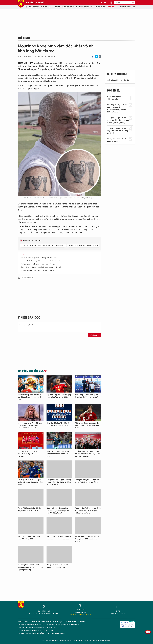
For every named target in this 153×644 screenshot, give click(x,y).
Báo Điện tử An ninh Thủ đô (21, 4)
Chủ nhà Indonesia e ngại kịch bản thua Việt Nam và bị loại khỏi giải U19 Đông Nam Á (59, 511)
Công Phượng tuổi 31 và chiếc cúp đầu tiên (116, 98)
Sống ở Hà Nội (121, 7)
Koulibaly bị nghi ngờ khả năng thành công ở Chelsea (38, 264)
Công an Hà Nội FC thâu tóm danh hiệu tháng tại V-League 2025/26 (29, 454)
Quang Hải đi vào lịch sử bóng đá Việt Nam (116, 140)
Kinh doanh (131, 7)
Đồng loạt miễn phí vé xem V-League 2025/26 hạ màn (58, 566)
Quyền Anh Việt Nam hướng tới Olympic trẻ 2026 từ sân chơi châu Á (87, 539)
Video (72, 7)
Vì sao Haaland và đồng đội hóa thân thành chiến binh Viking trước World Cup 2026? (30, 425)
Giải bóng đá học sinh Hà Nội (118, 80)
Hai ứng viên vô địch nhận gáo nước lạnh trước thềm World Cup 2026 (30, 482)
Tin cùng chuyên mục (31, 371)
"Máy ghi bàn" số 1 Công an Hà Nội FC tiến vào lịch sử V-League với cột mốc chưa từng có (88, 511)
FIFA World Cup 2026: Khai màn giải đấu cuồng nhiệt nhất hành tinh (30, 397)
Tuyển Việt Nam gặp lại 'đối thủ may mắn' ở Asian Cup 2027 (30, 509)
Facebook (93, 56)
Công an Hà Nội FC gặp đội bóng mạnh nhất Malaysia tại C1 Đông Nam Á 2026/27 (59, 482)
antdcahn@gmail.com (118, 613)
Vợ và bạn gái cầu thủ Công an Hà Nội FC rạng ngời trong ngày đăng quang (118, 120)
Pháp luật (65, 7)
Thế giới (57, 7)
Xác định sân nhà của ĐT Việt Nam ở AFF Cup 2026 (29, 538)
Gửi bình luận (94, 335)
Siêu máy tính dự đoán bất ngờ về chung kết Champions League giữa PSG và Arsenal (117, 108)
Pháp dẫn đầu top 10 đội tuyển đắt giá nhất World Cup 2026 (58, 424)
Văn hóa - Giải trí (100, 7)
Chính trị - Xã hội (47, 7)
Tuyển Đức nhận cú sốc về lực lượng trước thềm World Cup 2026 (58, 454)
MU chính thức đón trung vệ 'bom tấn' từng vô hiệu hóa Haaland (42, 261)
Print (100, 56)
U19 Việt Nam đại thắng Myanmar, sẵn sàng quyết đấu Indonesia (59, 538)
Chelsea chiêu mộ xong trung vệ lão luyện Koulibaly (37, 270)
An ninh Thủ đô (35, 3)
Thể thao (111, 7)
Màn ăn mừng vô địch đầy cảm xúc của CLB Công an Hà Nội (118, 131)
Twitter (96, 56)
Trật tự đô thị (34, 7)
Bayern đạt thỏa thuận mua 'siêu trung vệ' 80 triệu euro (39, 258)
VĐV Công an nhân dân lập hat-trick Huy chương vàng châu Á (87, 396)
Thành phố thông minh (84, 7)
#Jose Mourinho (28, 278)
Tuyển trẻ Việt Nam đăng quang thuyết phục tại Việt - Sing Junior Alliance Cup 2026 (88, 454)
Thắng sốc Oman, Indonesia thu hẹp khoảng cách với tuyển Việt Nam (87, 425)
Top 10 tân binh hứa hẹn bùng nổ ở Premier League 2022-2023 (41, 267)
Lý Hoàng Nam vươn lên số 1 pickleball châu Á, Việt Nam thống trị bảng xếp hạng (31, 567)
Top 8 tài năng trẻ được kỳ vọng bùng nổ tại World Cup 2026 (59, 396)
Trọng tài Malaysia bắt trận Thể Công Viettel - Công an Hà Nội (87, 481)
